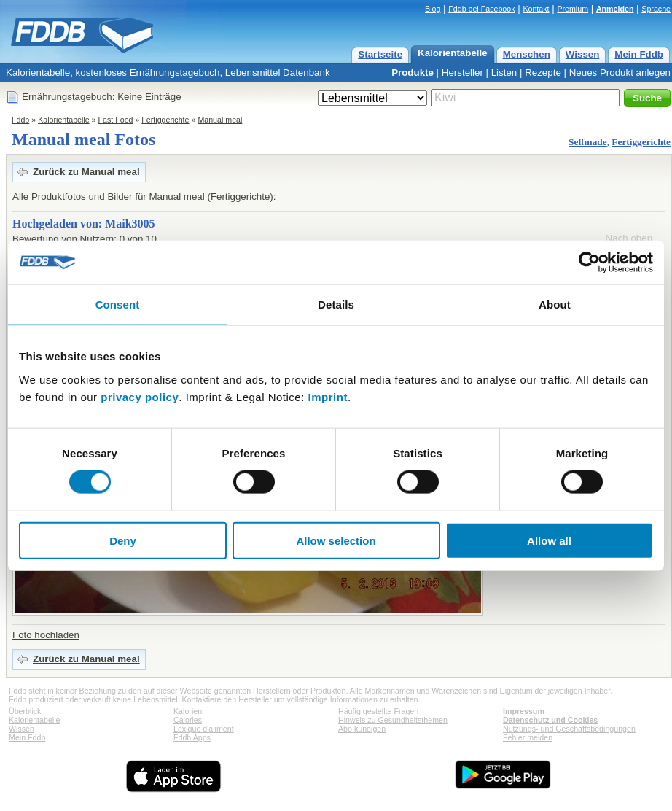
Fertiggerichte (165, 120)
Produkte (413, 73)
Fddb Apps (192, 737)
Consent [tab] (118, 304)
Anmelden (615, 9)
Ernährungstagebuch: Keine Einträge (102, 97)
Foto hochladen (46, 635)
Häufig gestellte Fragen (378, 711)
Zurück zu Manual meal (86, 172)
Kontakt (536, 9)
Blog (433, 9)
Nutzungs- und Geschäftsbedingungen (569, 729)
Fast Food (116, 120)
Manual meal (220, 120)
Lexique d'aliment (204, 729)
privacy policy (140, 396)
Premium (573, 9)
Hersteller (462, 73)
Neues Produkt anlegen (620, 73)
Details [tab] (336, 304)
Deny (123, 540)
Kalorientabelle (453, 53)
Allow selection (336, 540)
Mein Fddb (639, 54)
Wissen (583, 54)
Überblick (25, 711)
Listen (504, 73)
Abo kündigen (362, 729)
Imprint (328, 396)
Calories (188, 720)
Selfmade (588, 142)
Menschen (527, 54)
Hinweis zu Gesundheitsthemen (393, 720)
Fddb (20, 120)
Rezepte (543, 73)
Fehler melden (528, 737)
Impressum (524, 711)
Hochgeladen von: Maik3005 (84, 224)
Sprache (656, 9)
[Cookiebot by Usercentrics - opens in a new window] (589, 263)
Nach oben (629, 238)
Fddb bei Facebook (481, 9)
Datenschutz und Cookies (550, 720)
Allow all (549, 540)
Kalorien (188, 711)
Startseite (380, 54)
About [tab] (555, 304)
